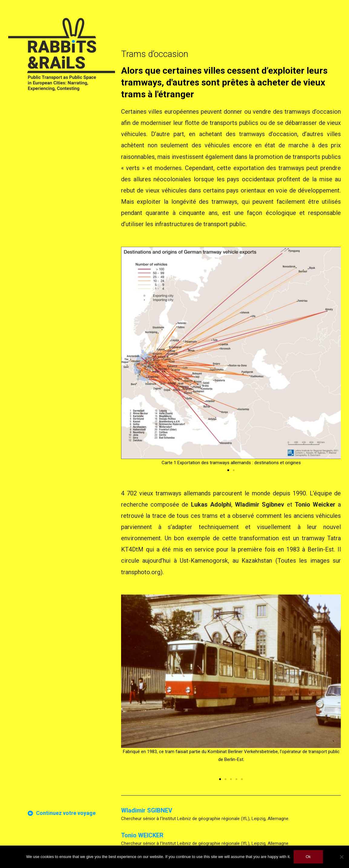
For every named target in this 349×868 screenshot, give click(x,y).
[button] (228, 470)
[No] (341, 857)
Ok (308, 857)
